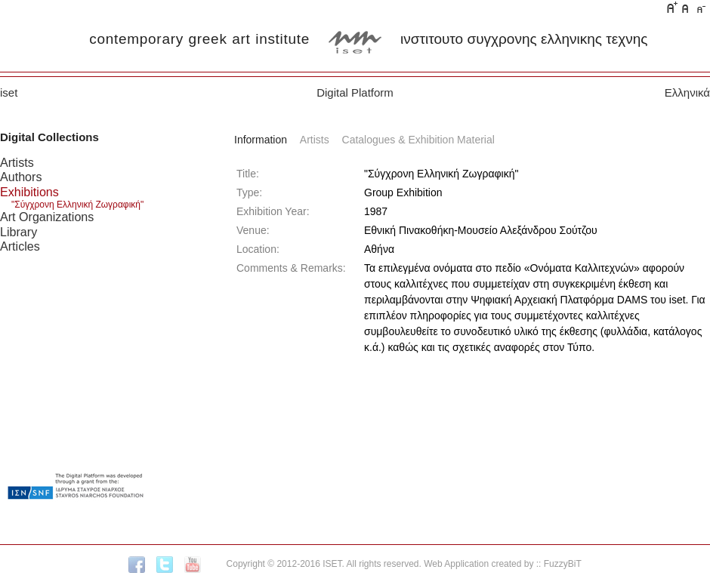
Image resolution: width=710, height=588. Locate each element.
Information (261, 140)
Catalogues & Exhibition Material (418, 140)
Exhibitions (29, 192)
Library (19, 232)
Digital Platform (355, 92)
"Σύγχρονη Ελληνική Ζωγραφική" (77, 205)
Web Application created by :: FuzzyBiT (503, 564)
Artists (17, 162)
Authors (21, 177)
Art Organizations (47, 217)
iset (9, 92)
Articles (20, 246)
